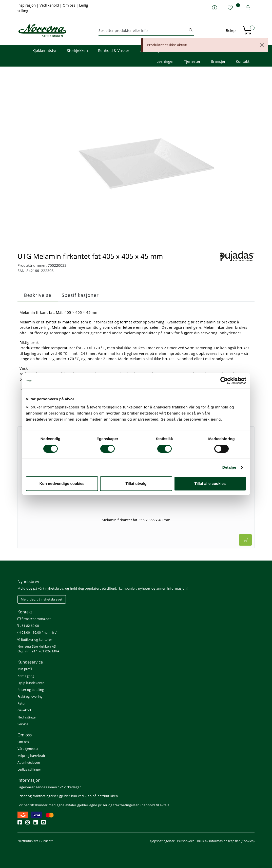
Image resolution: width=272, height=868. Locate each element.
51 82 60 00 (28, 626)
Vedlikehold (50, 5)
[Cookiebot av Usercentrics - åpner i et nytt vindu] (224, 381)
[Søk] (143, 31)
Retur (22, 703)
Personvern (186, 841)
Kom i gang (26, 676)
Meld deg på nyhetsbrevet (42, 599)
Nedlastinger (27, 717)
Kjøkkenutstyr (45, 50)
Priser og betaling (31, 690)
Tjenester (192, 61)
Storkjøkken (77, 50)
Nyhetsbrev (28, 582)
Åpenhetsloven (29, 762)
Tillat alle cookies (210, 483)
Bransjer (218, 61)
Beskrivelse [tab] (38, 295)
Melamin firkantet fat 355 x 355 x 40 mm (136, 520)
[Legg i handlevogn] (245, 540)
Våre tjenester (28, 749)
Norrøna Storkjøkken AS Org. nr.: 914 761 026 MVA (38, 649)
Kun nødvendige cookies (62, 483)
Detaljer (229, 467)
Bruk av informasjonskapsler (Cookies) (226, 841)
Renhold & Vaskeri (114, 50)
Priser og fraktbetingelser (38, 796)
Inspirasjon (27, 5)
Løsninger (165, 61)
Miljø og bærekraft (31, 756)
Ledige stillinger (29, 769)
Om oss (70, 5)
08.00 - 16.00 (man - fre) (37, 632)
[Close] (262, 45)
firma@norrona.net (34, 619)
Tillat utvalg (136, 483)
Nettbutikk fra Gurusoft (35, 841)
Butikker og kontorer (35, 639)
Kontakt (243, 61)
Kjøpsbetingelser (162, 841)
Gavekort (24, 710)
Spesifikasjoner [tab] (80, 295)
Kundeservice (30, 662)
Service (23, 724)
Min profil (25, 669)
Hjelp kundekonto (31, 683)
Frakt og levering (30, 696)
